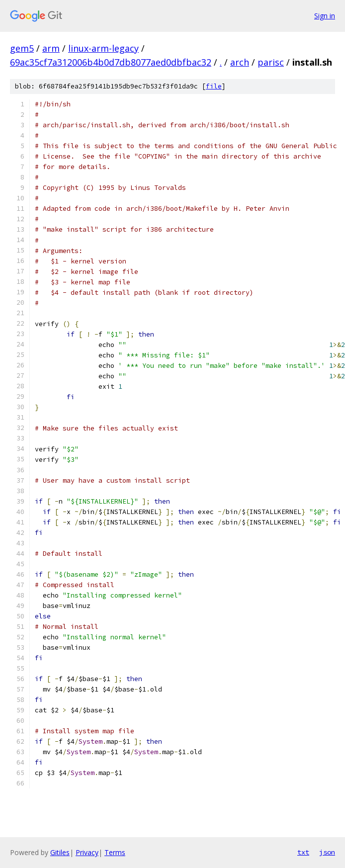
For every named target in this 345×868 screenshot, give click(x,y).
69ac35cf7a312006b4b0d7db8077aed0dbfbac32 (111, 62)
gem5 (22, 48)
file (214, 86)
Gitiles (60, 852)
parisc (271, 62)
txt (303, 852)
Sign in (325, 16)
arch (240, 62)
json (327, 852)
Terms (115, 852)
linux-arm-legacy (103, 48)
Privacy (87, 852)
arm (51, 48)
